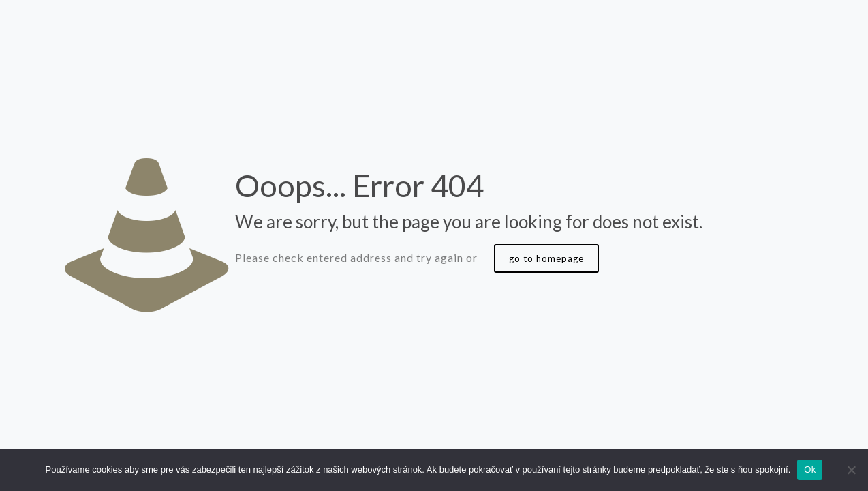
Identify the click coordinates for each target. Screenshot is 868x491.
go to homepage (546, 258)
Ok (810, 470)
